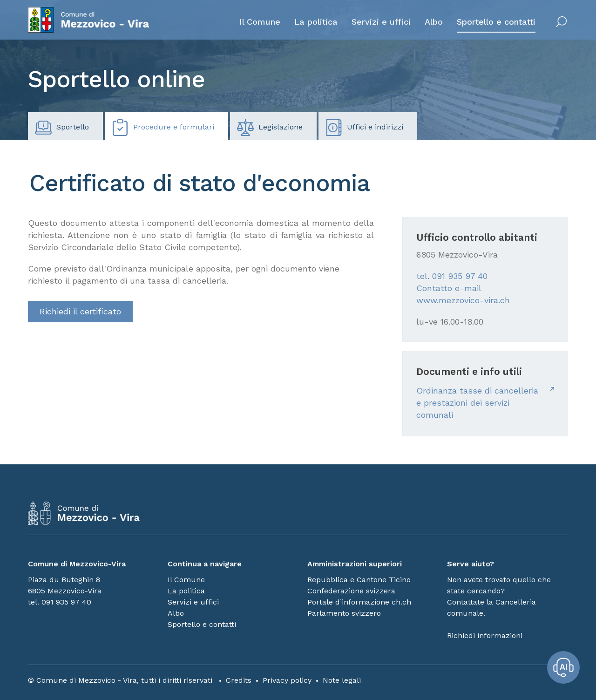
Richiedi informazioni (485, 635)
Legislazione (270, 128)
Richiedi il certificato (80, 311)
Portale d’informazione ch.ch (359, 602)
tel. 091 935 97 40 (452, 276)
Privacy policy (287, 680)
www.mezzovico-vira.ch (463, 300)
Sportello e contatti (496, 22)
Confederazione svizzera (351, 591)
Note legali (342, 680)
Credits (239, 680)
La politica (316, 22)
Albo (434, 22)
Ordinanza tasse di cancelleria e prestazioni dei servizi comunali (477, 403)
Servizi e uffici (381, 22)
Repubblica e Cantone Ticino (359, 580)
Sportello (62, 128)
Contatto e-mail (449, 288)
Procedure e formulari (163, 128)
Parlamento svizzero (344, 613)
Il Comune (260, 22)
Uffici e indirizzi (364, 128)
